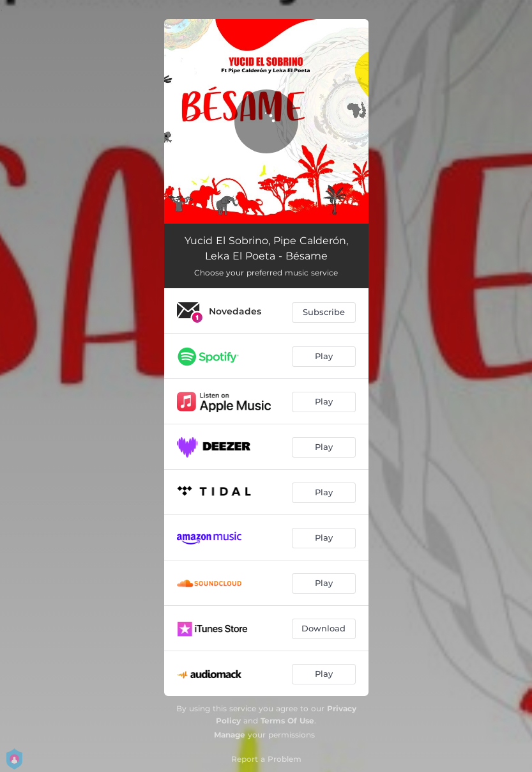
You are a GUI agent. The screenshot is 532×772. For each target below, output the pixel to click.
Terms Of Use (287, 721)
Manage (230, 735)
